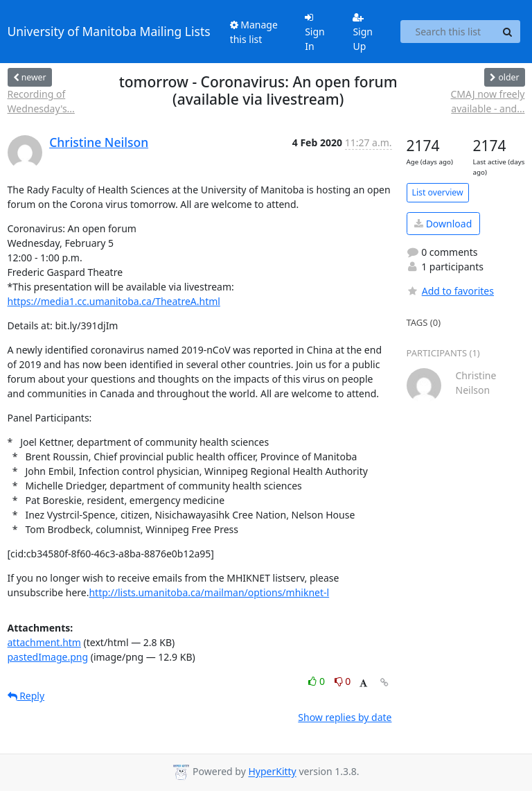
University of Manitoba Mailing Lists (109, 31)
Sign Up (363, 33)
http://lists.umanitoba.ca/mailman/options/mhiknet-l (209, 592)
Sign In (315, 33)
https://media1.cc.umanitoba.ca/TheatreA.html (114, 301)
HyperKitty (272, 772)
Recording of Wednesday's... (41, 101)
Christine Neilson (99, 142)
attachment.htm (44, 642)
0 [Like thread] (318, 681)
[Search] (508, 32)
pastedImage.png (48, 657)
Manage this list (254, 32)
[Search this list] (448, 32)
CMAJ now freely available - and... (487, 101)
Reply (26, 696)
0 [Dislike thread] (343, 681)
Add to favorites (450, 291)
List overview (438, 192)
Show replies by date (345, 717)
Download (443, 224)
